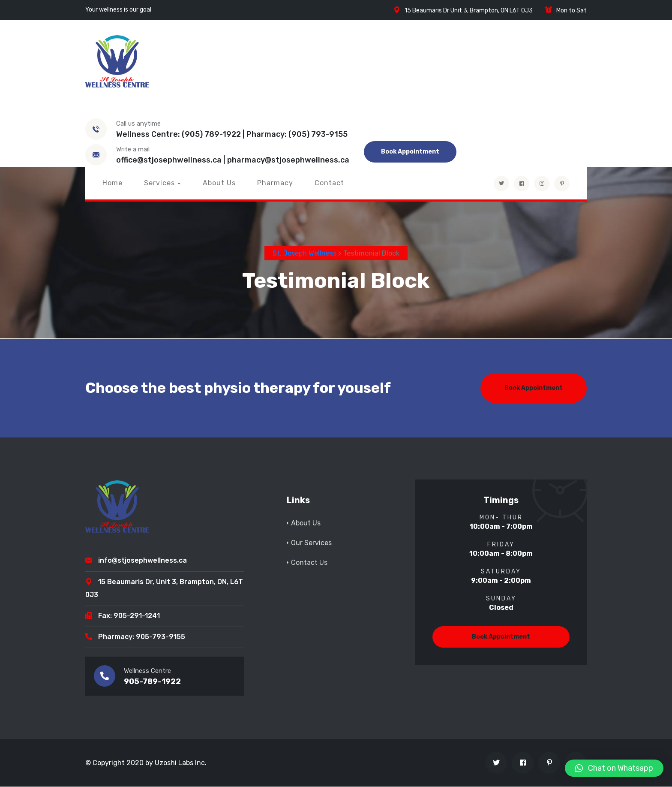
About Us (219, 183)
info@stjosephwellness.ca (142, 561)
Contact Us (309, 562)
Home (112, 183)
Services (159, 183)
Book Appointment (410, 152)
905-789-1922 (152, 682)
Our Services (311, 543)
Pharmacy (275, 183)
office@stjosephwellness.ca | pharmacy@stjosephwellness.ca (233, 160)
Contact (329, 183)
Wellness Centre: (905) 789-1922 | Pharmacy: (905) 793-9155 (232, 134)
